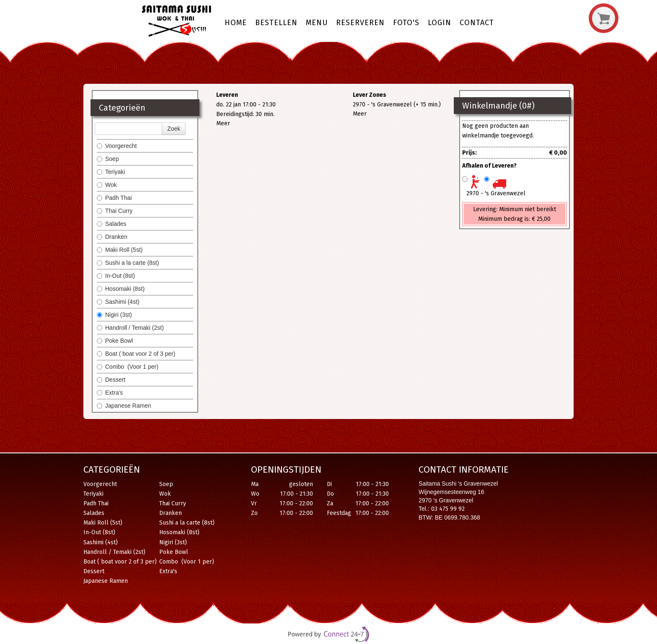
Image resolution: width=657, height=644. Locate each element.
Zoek (174, 129)
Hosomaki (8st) (121, 289)
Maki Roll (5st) (120, 250)
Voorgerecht (117, 146)
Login (440, 23)
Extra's (110, 393)
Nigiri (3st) (114, 315)
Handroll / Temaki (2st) (130, 328)
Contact (477, 23)
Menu (317, 23)
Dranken (112, 237)
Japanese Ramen (124, 406)
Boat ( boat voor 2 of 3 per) (136, 354)
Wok (107, 185)
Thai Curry (115, 211)
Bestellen (276, 23)
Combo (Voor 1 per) (128, 367)
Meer (223, 123)
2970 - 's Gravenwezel (496, 193)
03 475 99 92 (448, 509)
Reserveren (360, 23)
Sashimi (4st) (118, 302)
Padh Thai (114, 198)
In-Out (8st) (116, 276)
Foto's (406, 23)
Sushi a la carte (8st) (128, 263)
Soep (108, 159)
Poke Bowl (115, 341)
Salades (112, 224)
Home (236, 23)
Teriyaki (111, 172)
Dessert (112, 380)
